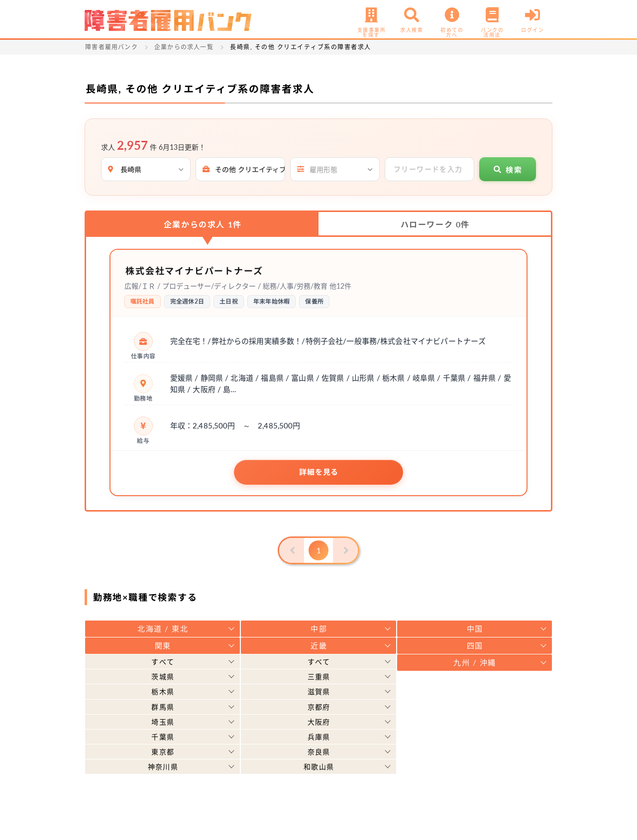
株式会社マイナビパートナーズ (202, 270)
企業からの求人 (203, 224)
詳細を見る (319, 472)
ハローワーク (435, 224)
